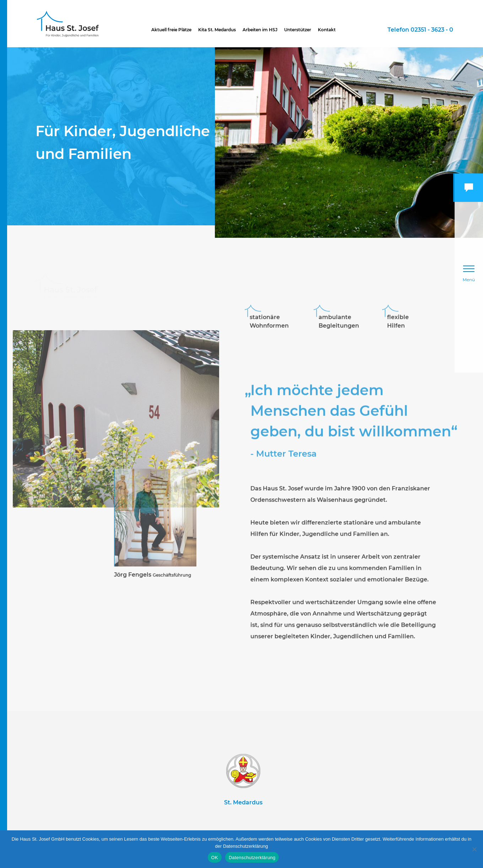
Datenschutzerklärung (252, 858)
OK (215, 858)
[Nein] (474, 849)
